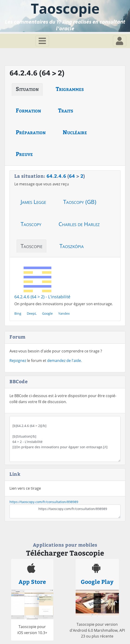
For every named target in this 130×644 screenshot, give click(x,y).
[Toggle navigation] (42, 41)
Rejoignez (18, 361)
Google (47, 313)
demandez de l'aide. (65, 361)
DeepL (32, 313)
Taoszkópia (72, 246)
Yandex (64, 313)
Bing (18, 313)
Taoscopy (31, 224)
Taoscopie (31, 246)
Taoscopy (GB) (80, 202)
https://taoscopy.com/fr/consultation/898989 (44, 502)
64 (50, 176)
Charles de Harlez (79, 224)
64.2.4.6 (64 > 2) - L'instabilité (42, 297)
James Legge (33, 202)
